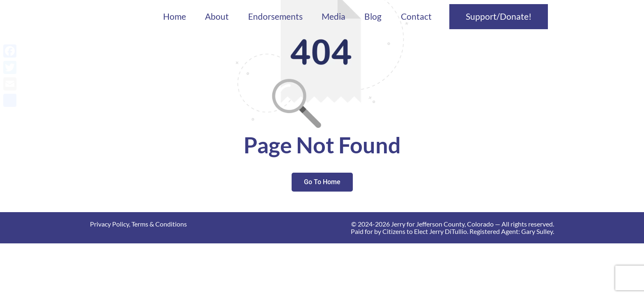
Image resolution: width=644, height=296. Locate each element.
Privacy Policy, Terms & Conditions (138, 224)
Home (175, 16)
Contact (416, 16)
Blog (373, 16)
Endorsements (275, 16)
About (217, 16)
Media (333, 16)
